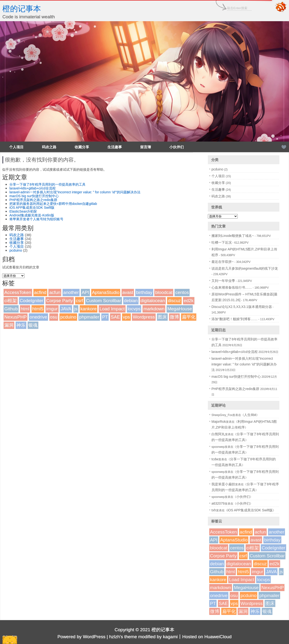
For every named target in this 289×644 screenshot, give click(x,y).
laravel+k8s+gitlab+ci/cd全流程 (33, 188)
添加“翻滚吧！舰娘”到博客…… (234, 319)
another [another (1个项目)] (71, 292)
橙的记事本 (22, 9)
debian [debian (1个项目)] (131, 301)
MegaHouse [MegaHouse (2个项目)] (180, 309)
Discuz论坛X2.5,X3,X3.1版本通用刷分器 (242, 307)
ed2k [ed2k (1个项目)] (189, 301)
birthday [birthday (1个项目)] (144, 292)
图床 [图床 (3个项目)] (162, 317)
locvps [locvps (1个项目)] (134, 309)
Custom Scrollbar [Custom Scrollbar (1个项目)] (104, 301)
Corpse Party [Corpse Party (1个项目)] (60, 301)
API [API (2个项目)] (85, 292)
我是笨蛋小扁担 (223, 484)
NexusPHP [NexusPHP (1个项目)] (16, 317)
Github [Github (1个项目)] (11, 309)
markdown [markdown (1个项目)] (154, 309)
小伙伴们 (177, 147)
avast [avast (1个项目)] (128, 292)
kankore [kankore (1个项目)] (89, 309)
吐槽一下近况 (222, 242)
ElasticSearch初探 (23, 211)
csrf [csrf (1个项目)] (80, 301)
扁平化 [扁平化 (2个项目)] (189, 317)
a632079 (218, 503)
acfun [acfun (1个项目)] (55, 292)
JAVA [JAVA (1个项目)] (66, 309)
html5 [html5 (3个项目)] (38, 309)
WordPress (94, 637)
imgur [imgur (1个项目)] (52, 309)
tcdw (215, 459)
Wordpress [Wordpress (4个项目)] (144, 317)
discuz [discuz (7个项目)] (174, 301)
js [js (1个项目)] (76, 309)
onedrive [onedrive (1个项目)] (38, 317)
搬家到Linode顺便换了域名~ (233, 236)
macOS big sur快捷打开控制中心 (34, 196)
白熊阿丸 (218, 434)
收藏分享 (82, 147)
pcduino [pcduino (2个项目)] (68, 317)
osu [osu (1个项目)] (54, 317)
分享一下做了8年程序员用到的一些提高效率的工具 (47, 184)
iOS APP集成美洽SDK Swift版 (32, 208)
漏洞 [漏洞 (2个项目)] (9, 325)
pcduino (16, 250)
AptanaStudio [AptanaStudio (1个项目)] (106, 292)
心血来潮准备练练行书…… (232, 287)
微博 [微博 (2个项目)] (174, 317)
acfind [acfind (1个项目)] (40, 292)
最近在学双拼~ (223, 262)
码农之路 (49, 147)
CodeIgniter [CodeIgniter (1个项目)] (32, 301)
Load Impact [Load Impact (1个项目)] (112, 309)
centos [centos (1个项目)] (182, 292)
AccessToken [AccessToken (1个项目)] (18, 292)
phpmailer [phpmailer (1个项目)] (89, 317)
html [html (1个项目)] (25, 309)
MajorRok (219, 422)
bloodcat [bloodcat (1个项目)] (164, 292)
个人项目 (16, 147)
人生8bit (250, 415)
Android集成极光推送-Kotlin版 (32, 215)
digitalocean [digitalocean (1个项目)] (153, 301)
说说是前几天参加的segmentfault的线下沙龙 (245, 268)
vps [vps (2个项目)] (126, 317)
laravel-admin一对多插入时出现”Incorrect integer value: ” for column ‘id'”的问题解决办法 (75, 192)
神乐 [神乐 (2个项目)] (21, 325)
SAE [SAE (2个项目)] (115, 317)
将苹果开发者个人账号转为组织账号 (36, 219)
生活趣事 (115, 147)
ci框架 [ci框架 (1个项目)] (11, 301)
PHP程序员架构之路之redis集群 (33, 200)
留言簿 (146, 147)
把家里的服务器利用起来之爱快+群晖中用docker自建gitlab (53, 204)
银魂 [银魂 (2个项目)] (33, 325)
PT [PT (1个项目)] (105, 317)
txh (214, 510)
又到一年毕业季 (223, 281)
